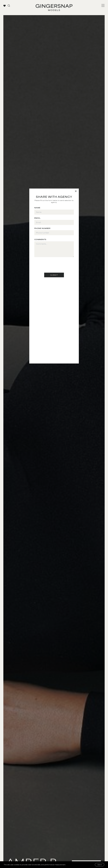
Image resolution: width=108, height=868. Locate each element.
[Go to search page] (9, 6)
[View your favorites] (5, 6)
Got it (100, 865)
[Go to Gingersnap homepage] (54, 8)
